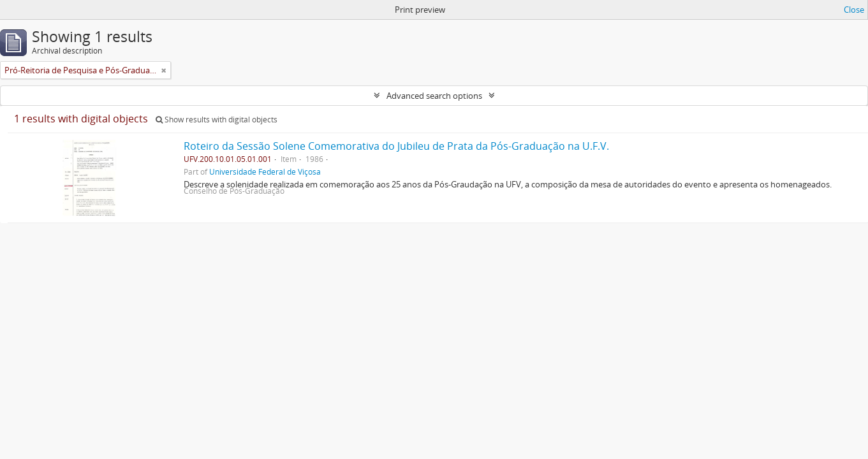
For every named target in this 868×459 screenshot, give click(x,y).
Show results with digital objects (217, 120)
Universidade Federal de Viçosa (265, 171)
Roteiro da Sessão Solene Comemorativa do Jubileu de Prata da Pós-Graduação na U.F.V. (396, 146)
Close (854, 10)
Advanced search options (434, 96)
